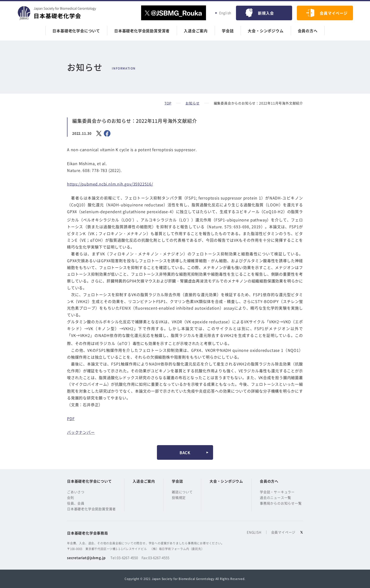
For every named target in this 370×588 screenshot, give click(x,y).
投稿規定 (179, 497)
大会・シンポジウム (266, 31)
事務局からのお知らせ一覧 (281, 503)
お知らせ (192, 103)
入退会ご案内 (196, 31)
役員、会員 (76, 503)
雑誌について (182, 492)
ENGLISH (254, 532)
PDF (71, 418)
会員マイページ (334, 13)
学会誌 (228, 31)
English (225, 13)
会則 (71, 497)
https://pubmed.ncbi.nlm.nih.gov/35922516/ (110, 184)
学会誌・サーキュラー (277, 492)
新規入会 (266, 13)
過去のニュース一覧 (275, 497)
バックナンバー (81, 432)
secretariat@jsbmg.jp (86, 558)
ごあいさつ (76, 492)
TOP (168, 103)
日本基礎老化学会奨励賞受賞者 (142, 31)
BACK (185, 452)
